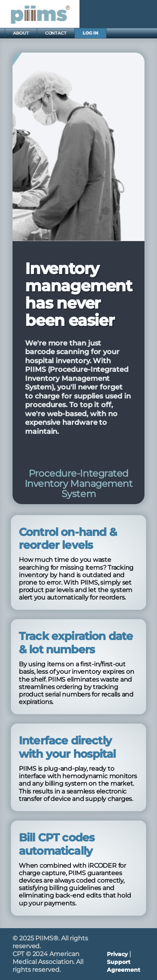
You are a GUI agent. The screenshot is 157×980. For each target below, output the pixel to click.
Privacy (117, 954)
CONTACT (56, 33)
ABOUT (21, 33)
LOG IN (90, 33)
